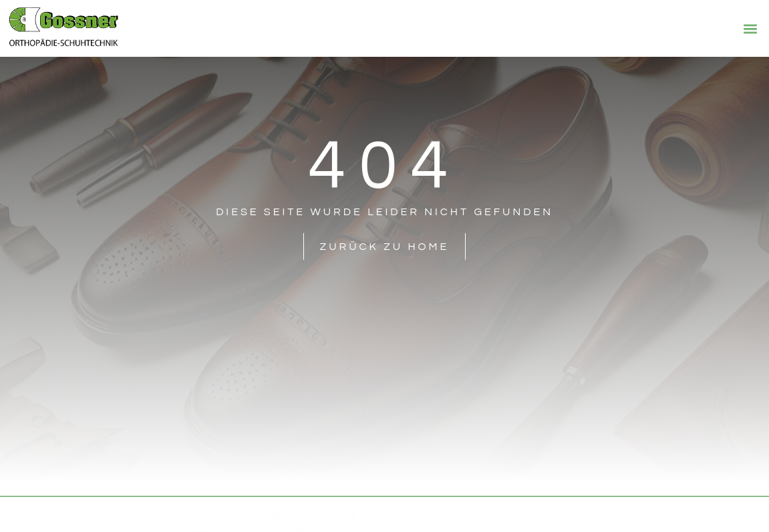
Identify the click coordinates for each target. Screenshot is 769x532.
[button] (751, 28)
